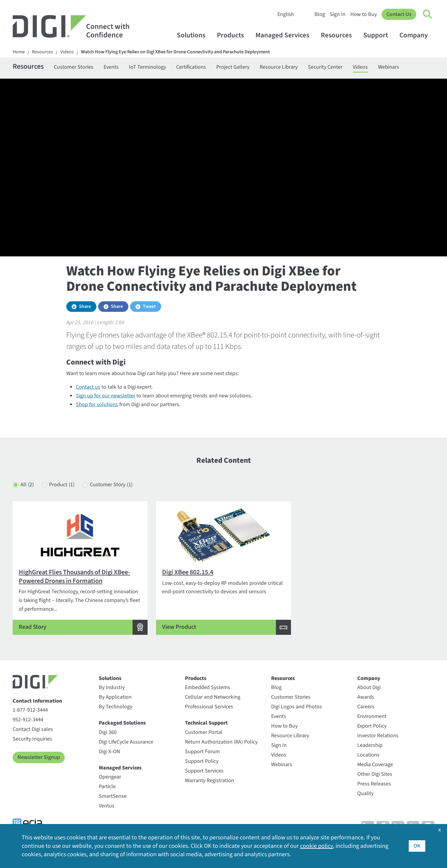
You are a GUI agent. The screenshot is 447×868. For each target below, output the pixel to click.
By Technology (116, 707)
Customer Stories (74, 67)
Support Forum (202, 752)
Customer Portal (204, 732)
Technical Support (206, 723)
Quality (365, 793)
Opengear (110, 777)
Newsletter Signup (39, 757)
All (27, 485)
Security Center (325, 67)
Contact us (88, 387)
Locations (368, 755)
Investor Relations (378, 736)
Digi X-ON (109, 752)
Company (416, 35)
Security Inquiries (32, 739)
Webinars (389, 67)
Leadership (370, 745)
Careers (366, 707)
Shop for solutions (97, 404)
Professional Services (209, 707)
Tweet (149, 306)
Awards (366, 697)
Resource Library (279, 67)
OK (417, 846)
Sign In (338, 14)
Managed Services (285, 35)
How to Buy (364, 14)
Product (62, 485)
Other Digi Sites (375, 774)
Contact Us (399, 14)
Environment (372, 716)
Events (111, 67)
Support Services (204, 771)
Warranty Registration (209, 780)
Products (233, 35)
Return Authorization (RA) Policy (221, 742)
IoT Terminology (147, 67)
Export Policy (372, 726)
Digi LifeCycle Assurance (126, 742)
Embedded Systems (208, 687)
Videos (67, 52)
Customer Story (111, 485)
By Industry (112, 687)
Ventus (107, 806)
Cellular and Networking (213, 697)
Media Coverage (375, 765)
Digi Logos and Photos (297, 707)
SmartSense (113, 796)
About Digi (369, 687)
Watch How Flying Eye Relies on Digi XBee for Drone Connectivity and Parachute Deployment (175, 52)
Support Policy (202, 761)
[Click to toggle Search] (428, 14)
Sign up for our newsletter (106, 396)
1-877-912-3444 (30, 710)
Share (85, 306)
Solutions (194, 35)
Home (19, 52)
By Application (115, 697)
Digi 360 (108, 732)
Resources (339, 35)
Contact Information (37, 701)
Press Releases (374, 784)
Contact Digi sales (33, 729)
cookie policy (316, 846)
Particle (107, 787)
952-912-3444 (28, 720)
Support (378, 35)
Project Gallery (233, 67)
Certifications (191, 67)
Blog (320, 14)
